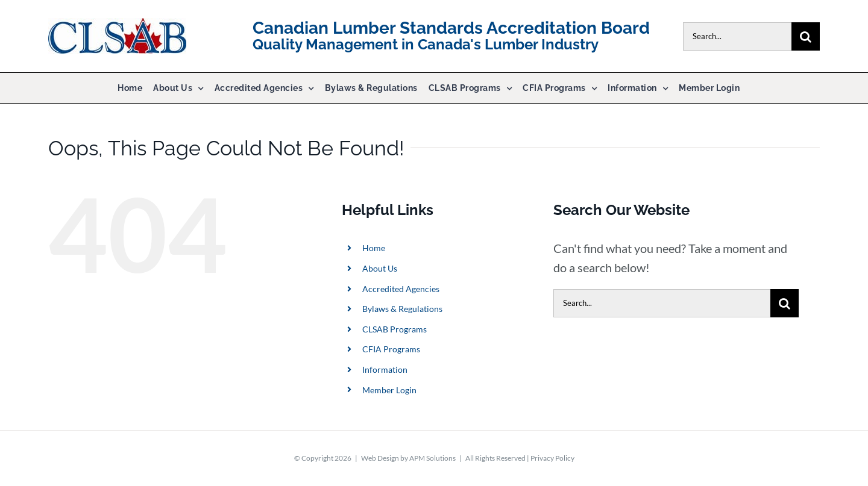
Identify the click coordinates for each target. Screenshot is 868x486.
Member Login (389, 390)
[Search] (806, 36)
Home (374, 248)
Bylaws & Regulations (402, 309)
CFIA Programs (391, 349)
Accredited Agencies (401, 289)
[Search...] (737, 36)
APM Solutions (432, 458)
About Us (380, 268)
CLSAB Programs (395, 329)
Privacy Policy (552, 458)
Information (385, 369)
